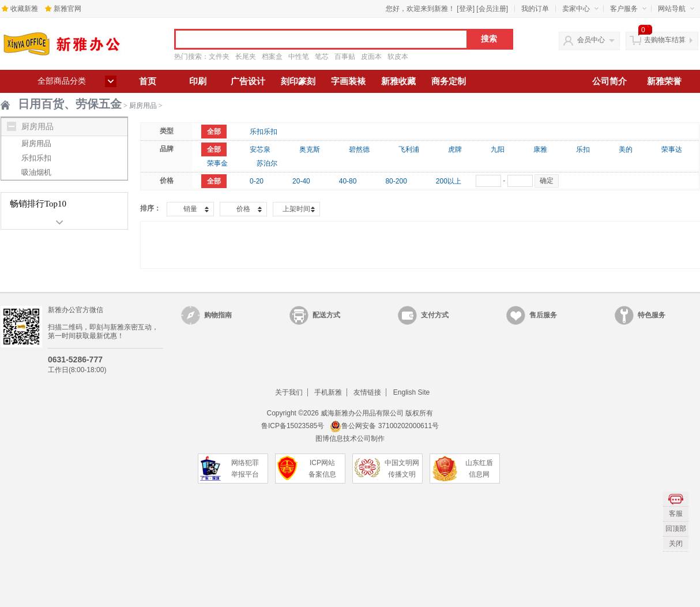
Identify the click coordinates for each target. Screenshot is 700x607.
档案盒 (272, 57)
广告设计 (248, 81)
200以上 (449, 181)
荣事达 (672, 149)
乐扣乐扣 (36, 158)
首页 (148, 81)
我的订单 (535, 9)
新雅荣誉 (664, 81)
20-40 (301, 181)
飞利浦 (409, 149)
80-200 (396, 181)
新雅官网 (67, 9)
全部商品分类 (62, 81)
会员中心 (591, 40)
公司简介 (609, 81)
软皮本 (398, 57)
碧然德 (359, 149)
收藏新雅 (24, 9)
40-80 (348, 181)
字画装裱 (348, 81)
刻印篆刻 (298, 81)
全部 (214, 132)
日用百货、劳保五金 (70, 104)
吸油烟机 (36, 172)
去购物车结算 (665, 40)
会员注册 (492, 9)
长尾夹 (246, 57)
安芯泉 (260, 149)
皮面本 (371, 57)
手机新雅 (328, 392)
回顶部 (676, 529)
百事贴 (345, 57)
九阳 (498, 149)
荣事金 (217, 163)
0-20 (257, 181)
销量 (190, 209)
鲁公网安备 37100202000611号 (384, 426)
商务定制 (449, 81)
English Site (411, 392)
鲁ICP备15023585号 (293, 426)
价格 (243, 209)
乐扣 (583, 149)
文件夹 (219, 57)
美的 (626, 149)
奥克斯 (310, 149)
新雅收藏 (398, 81)
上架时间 (296, 209)
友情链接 (367, 392)
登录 (466, 9)
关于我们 (289, 392)
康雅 (540, 149)
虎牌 (455, 149)
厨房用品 (143, 106)
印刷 (198, 81)
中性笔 (299, 57)
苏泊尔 (267, 163)
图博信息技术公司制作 (350, 439)
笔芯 (322, 57)
